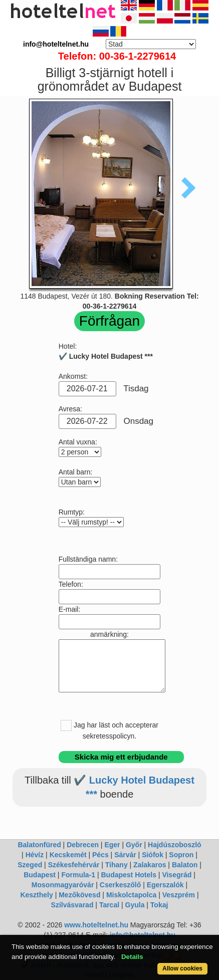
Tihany (117, 865)
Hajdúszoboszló (175, 845)
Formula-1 (78, 875)
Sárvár (125, 855)
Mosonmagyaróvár (63, 885)
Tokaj (159, 905)
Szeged (30, 865)
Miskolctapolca (131, 895)
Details (132, 957)
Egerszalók (165, 885)
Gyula (135, 905)
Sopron (181, 855)
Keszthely (36, 895)
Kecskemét (68, 855)
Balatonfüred (39, 845)
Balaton (185, 865)
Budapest (40, 875)
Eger (112, 845)
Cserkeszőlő (120, 885)
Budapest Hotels (129, 875)
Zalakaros (150, 865)
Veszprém (179, 895)
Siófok (153, 855)
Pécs (100, 855)
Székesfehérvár (74, 865)
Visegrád (177, 875)
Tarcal (109, 905)
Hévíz (35, 855)
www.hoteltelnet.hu (96, 925)
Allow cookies (182, 968)
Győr (134, 845)
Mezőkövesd (79, 895)
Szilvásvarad (72, 905)
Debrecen (83, 845)
